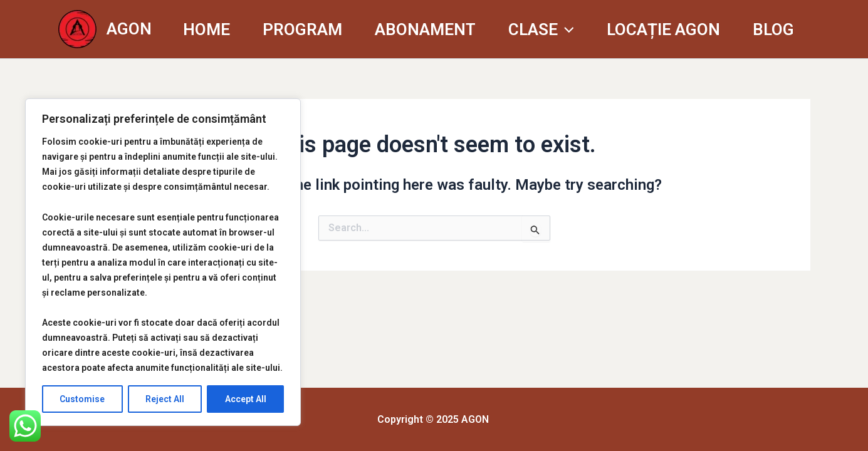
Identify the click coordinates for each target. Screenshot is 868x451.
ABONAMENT (425, 29)
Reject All (165, 399)
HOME (207, 29)
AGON (129, 29)
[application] (566, 29)
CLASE (541, 29)
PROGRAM (302, 29)
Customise (82, 399)
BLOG (773, 29)
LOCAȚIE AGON (663, 29)
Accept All (246, 399)
